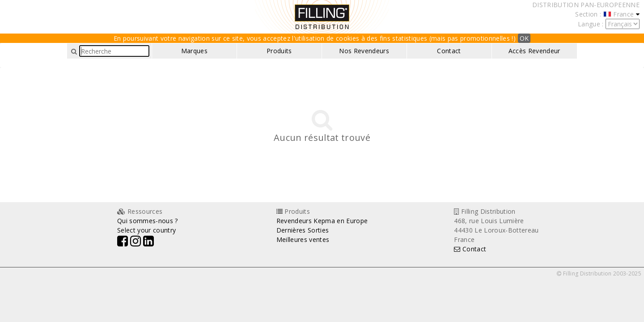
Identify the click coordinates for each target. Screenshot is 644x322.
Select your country (146, 230)
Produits (279, 51)
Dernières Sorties (303, 230)
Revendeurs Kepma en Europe (322, 221)
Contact (449, 51)
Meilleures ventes (303, 239)
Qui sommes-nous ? (148, 221)
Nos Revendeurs (364, 51)
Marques (194, 51)
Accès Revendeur (534, 51)
